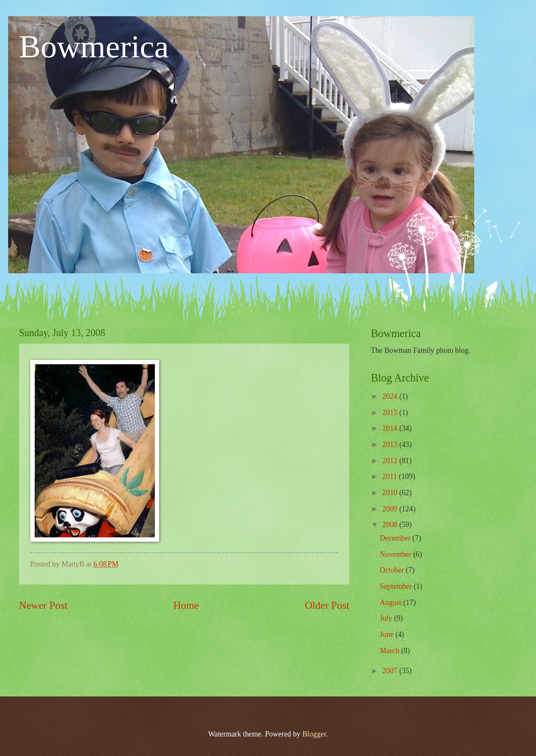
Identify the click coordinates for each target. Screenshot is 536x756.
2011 (391, 476)
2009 (391, 509)
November (397, 554)
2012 (391, 461)
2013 (391, 445)
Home (186, 605)
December (396, 538)
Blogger (314, 734)
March (391, 651)
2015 (391, 413)
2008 (391, 525)
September (397, 586)
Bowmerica (94, 47)
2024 (391, 396)
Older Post (327, 605)
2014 (391, 428)
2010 (391, 493)
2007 (391, 671)
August (392, 603)
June (388, 635)
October (393, 570)
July (387, 618)
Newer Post (43, 605)
